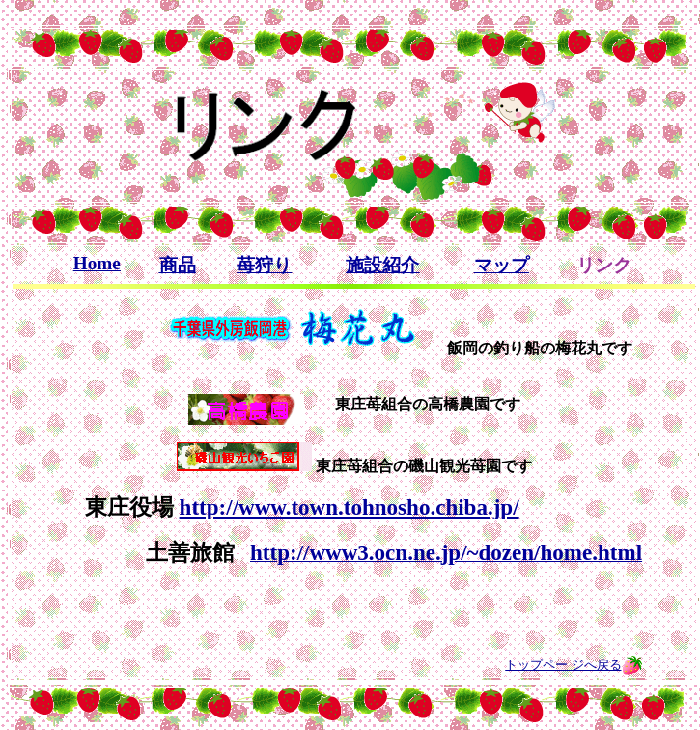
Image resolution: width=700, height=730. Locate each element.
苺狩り (264, 265)
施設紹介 (382, 265)
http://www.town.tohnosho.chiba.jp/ (350, 507)
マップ (502, 265)
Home (97, 263)
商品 (178, 265)
